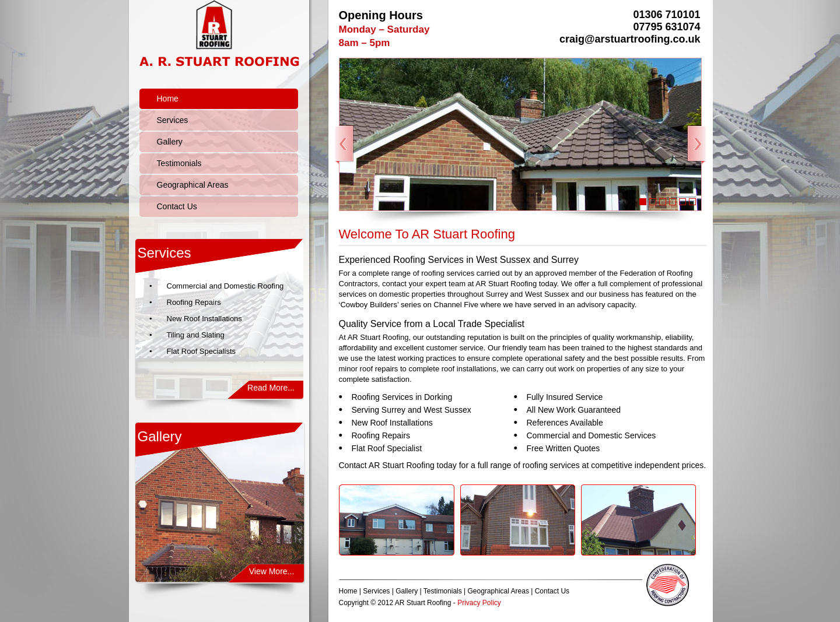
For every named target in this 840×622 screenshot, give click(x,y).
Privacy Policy (479, 603)
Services (173, 120)
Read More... (271, 388)
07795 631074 (666, 27)
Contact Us (177, 206)
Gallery (170, 142)
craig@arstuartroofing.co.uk (630, 39)
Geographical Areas (193, 185)
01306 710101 (666, 15)
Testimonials (179, 163)
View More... (272, 571)
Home (168, 99)
